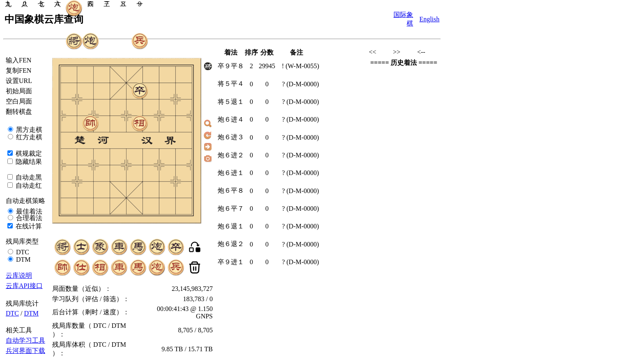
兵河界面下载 (25, 351)
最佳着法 (28, 211)
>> (397, 52)
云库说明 (19, 275)
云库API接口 (24, 286)
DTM (23, 259)
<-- (421, 52)
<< (373, 52)
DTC (22, 252)
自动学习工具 (25, 340)
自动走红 (28, 185)
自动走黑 (28, 177)
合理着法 (28, 218)
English (429, 19)
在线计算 (28, 226)
